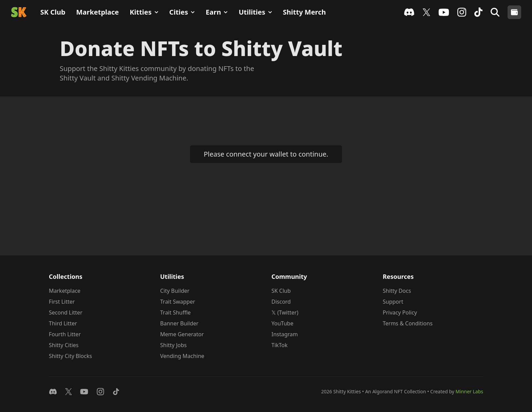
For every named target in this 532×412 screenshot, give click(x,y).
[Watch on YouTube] (84, 392)
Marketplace (98, 12)
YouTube (282, 323)
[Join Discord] (53, 392)
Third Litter (63, 323)
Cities (182, 12)
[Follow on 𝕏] (69, 392)
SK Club (53, 12)
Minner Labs (469, 391)
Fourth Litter (65, 334)
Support (393, 302)
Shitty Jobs (173, 345)
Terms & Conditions (408, 323)
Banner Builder (179, 323)
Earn (217, 12)
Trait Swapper (178, 302)
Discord (281, 302)
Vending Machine (182, 356)
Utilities (255, 12)
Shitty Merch (305, 12)
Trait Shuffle (175, 312)
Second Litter (66, 312)
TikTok (280, 345)
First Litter (62, 302)
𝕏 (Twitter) (285, 312)
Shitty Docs (397, 291)
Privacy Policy (400, 312)
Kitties (144, 12)
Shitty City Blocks (70, 356)
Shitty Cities (64, 345)
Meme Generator (182, 334)
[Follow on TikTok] (116, 392)
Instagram (285, 334)
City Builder (175, 291)
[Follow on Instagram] (100, 392)
